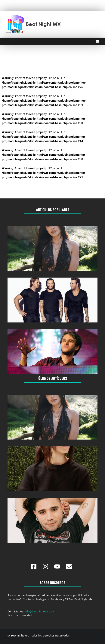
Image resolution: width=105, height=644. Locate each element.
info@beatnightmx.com (39, 611)
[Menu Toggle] (97, 41)
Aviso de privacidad (20, 615)
